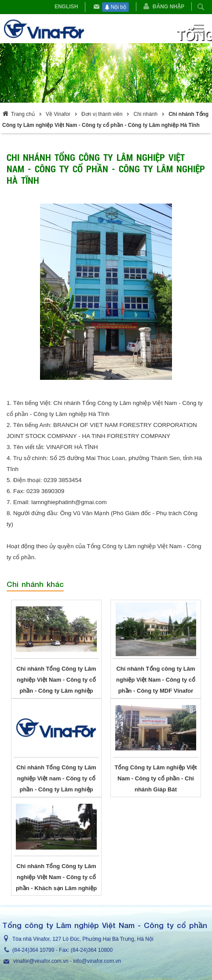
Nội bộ (115, 7)
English (66, 7)
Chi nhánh (145, 114)
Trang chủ (23, 114)
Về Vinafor (58, 114)
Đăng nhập (168, 7)
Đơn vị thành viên (102, 114)
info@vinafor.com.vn (97, 961)
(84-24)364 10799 (33, 950)
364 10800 (100, 950)
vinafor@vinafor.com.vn (41, 961)
